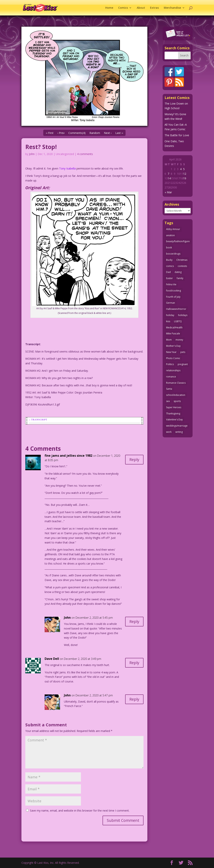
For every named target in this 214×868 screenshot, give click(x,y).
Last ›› (119, 133)
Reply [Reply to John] (134, 621)
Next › (108, 133)
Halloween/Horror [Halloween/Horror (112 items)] (176, 309)
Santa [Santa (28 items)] (169, 389)
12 (185, 174)
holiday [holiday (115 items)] (170, 315)
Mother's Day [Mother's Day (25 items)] (173, 346)
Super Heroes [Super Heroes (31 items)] (174, 407)
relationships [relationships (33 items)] (173, 370)
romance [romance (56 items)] (171, 377)
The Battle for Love (177, 135)
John (32, 154)
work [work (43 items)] (169, 432)
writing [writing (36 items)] (179, 432)
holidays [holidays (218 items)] (183, 315)
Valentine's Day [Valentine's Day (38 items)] (174, 420)
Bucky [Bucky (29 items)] (169, 260)
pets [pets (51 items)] (183, 352)
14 (169, 178)
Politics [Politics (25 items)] (170, 364)
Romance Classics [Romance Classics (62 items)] (176, 383)
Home (109, 8)
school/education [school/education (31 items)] (176, 395)
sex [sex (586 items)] (168, 401)
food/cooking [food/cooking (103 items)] (174, 291)
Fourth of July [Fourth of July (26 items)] (173, 297)
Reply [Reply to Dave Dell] (134, 663)
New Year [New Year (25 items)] (171, 352)
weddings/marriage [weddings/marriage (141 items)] (177, 426)
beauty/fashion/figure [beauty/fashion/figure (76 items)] (178, 241)
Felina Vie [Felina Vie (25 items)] (171, 284)
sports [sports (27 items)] (177, 401)
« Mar (168, 192)
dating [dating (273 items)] (178, 272)
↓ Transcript (38, 420)
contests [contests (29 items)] (182, 266)
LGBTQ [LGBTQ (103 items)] (178, 321)
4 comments (85, 154)
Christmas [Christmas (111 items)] (182, 260)
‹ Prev (61, 133)
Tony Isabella (67, 168)
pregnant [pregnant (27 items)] (183, 364)
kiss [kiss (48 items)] (168, 321)
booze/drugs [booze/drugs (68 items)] (173, 254)
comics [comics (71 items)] (170, 266)
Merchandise (172, 8)
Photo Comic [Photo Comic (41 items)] (173, 358)
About (141, 8)
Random (95, 133)
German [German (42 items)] (171, 303)
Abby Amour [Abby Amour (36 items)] (173, 229)
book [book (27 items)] (169, 247)
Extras (154, 8)
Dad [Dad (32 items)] (168, 272)
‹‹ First (50, 133)
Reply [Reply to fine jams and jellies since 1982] (134, 460)
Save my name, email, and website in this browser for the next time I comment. (80, 811)
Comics (123, 8)
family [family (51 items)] (180, 278)
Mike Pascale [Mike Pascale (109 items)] (173, 333)
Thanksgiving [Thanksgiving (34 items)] (173, 414)
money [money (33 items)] (179, 340)
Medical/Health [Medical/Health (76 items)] (174, 328)
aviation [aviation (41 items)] (170, 235)
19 (185, 178)
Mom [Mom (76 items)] (169, 340)
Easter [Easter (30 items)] (169, 278)
